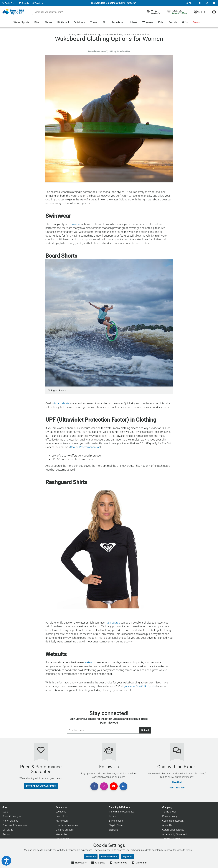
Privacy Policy (170, 816)
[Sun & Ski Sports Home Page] (13, 12)
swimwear (74, 224)
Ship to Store (116, 825)
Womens (148, 22)
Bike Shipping (116, 821)
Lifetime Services (65, 830)
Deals (196, 22)
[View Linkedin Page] (123, 786)
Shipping (114, 830)
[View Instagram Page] (207, 3)
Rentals (24, 3)
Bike (37, 22)
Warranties (61, 834)
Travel (94, 22)
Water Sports (21, 22)
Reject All (127, 857)
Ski (104, 22)
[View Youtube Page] (214, 3)
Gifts (185, 22)
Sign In (200, 12)
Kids (161, 22)
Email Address (67, 727)
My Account (62, 821)
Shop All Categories (13, 816)
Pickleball (63, 22)
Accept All (91, 857)
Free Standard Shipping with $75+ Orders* (113, 3)
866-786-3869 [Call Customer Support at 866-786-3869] (177, 788)
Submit (145, 730)
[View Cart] (214, 12)
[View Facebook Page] (200, 3)
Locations (61, 812)
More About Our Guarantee (41, 786)
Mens (134, 22)
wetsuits (90, 662)
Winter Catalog (10, 821)
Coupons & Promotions (15, 825)
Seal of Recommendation (85, 447)
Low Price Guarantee (67, 825)
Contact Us (62, 816)
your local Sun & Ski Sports (140, 686)
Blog (190, 3)
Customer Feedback (173, 821)
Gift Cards (8, 830)
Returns (113, 816)
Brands (173, 22)
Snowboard (118, 22)
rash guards (113, 623)
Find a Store (9, 3)
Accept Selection (109, 857)
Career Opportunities (173, 830)
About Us (167, 825)
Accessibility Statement (175, 834)
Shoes (48, 22)
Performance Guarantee (122, 812)
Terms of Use (169, 812)
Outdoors (79, 22)
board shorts (62, 403)
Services (38, 3)
